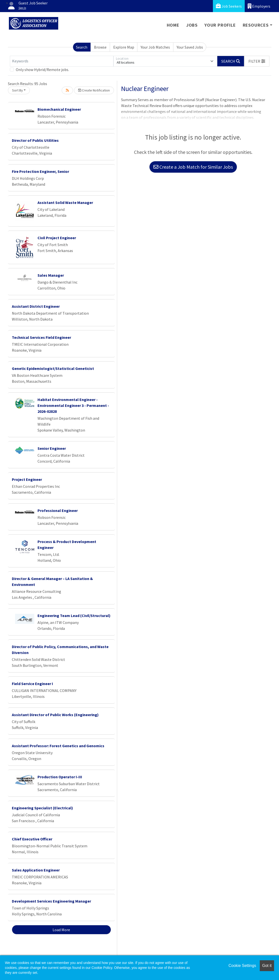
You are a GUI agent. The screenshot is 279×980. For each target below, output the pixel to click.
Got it (267, 966)
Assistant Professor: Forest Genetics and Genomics (58, 746)
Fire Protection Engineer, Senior (40, 171)
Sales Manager (51, 275)
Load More (61, 930)
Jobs (192, 25)
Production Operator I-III (60, 777)
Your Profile (220, 25)
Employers (259, 6)
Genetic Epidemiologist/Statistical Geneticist (53, 368)
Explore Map (124, 47)
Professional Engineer (58, 510)
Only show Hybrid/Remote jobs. (42, 70)
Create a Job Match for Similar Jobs (193, 167)
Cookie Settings (242, 966)
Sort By (18, 90)
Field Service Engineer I (32, 684)
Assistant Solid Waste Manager (65, 202)
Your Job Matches (155, 47)
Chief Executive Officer (32, 839)
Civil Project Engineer (57, 238)
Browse (100, 47)
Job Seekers (229, 6)
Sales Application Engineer (36, 870)
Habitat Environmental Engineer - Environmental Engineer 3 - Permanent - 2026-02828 (73, 405)
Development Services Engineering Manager (51, 901)
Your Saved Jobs (190, 47)
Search (82, 47)
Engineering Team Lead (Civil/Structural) (74, 616)
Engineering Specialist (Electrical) (42, 808)
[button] (257, 61)
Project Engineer (27, 479)
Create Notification (94, 90)
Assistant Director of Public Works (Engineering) (55, 715)
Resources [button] (256, 25)
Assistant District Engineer (36, 306)
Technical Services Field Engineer (41, 337)
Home (173, 25)
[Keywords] (62, 61)
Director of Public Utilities (35, 140)
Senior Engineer (52, 448)
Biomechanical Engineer (59, 109)
